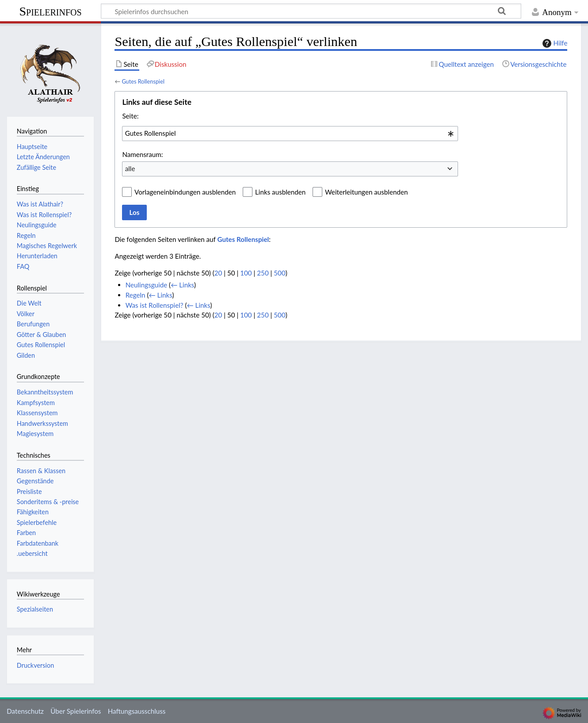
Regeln (136, 295)
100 (246, 273)
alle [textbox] (130, 168)
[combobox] (290, 134)
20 (218, 273)
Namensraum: (142, 154)
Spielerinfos (50, 11)
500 (279, 273)
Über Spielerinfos (76, 711)
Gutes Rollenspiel (143, 81)
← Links (182, 285)
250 (263, 273)
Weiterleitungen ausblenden (366, 192)
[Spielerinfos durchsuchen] (311, 11)
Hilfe (554, 43)
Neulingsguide (147, 285)
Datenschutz (25, 711)
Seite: (130, 116)
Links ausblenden (280, 192)
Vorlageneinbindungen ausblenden (185, 192)
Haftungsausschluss (137, 711)
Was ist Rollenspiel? (155, 305)
